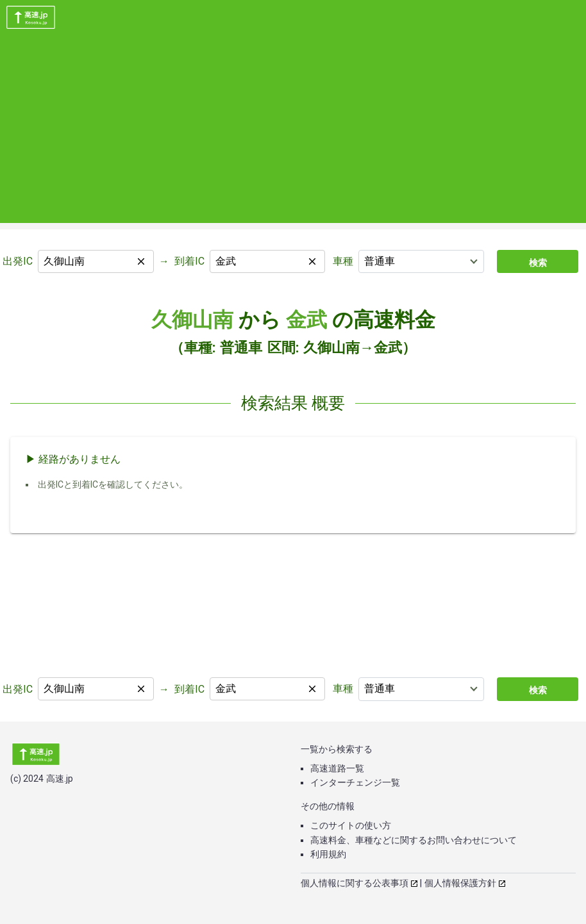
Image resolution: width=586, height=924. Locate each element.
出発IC (18, 261)
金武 (306, 320)
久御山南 (192, 320)
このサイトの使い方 (351, 825)
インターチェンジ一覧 (355, 782)
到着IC (189, 261)
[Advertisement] (293, 133)
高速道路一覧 (337, 768)
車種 (343, 261)
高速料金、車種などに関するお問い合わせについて (414, 840)
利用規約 (328, 854)
